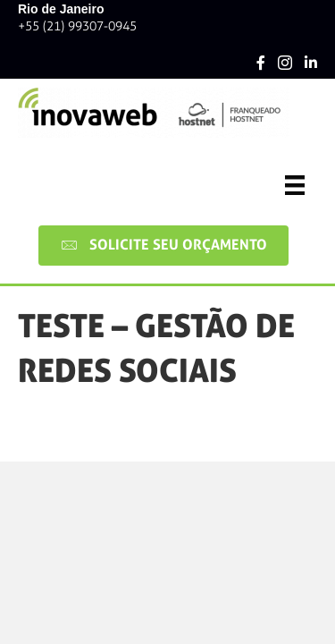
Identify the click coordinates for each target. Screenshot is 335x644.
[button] (163, 246)
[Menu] (295, 185)
